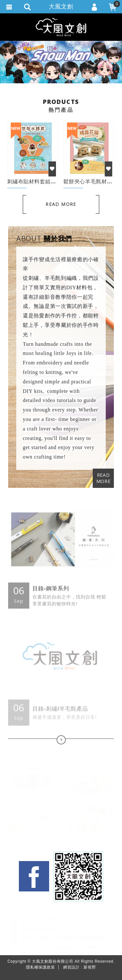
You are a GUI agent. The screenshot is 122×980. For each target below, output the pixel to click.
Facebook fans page (34, 876)
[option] (61, 62)
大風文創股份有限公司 (61, 27)
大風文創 (61, 7)
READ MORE (103, 478)
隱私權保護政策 (41, 967)
